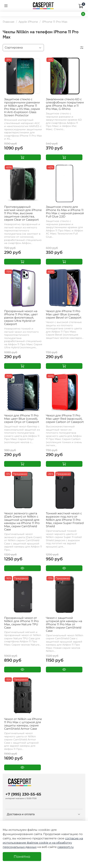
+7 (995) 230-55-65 (23, 794)
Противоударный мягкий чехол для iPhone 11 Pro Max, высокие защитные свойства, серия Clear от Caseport (23, 213)
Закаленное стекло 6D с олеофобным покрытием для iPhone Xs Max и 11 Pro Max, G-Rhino (65, 104)
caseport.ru (66, 847)
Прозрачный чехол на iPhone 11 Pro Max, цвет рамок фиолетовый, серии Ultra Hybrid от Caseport (21, 318)
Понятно (22, 857)
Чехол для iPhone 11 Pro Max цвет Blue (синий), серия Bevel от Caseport (64, 314)
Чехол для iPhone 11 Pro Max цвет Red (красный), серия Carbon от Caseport (65, 419)
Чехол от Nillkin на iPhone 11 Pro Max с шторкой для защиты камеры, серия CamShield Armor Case (23, 724)
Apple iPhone (28, 22)
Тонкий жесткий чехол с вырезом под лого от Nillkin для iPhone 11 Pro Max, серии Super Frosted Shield (65, 520)
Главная (9, 22)
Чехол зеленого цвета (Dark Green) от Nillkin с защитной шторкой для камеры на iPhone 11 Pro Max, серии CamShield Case (22, 521)
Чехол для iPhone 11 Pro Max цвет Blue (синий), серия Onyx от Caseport (22, 419)
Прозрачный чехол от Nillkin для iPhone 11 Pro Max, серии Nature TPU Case (21, 623)
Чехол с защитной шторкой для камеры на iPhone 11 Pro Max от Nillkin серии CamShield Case (64, 624)
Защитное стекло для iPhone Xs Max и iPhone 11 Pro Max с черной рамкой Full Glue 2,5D (65, 212)
